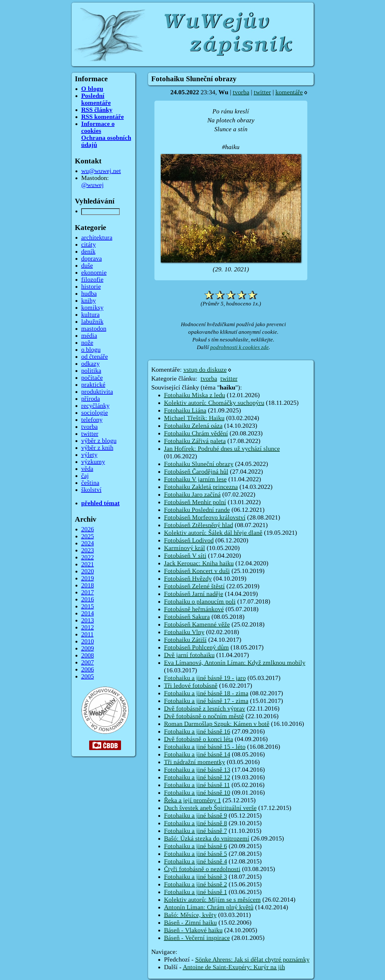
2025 (88, 536)
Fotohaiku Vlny (184, 632)
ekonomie (94, 273)
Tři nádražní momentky (195, 762)
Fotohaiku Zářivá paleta (195, 441)
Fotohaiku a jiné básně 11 (197, 785)
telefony (92, 420)
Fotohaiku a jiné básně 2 (196, 884)
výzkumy (93, 462)
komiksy (92, 308)
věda (87, 469)
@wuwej (93, 185)
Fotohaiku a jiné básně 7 (196, 831)
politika (91, 371)
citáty (89, 245)
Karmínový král (185, 548)
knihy (89, 301)
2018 (88, 585)
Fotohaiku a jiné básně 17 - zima (206, 701)
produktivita (97, 392)
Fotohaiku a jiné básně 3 (196, 877)
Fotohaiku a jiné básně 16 (197, 732)
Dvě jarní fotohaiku (189, 655)
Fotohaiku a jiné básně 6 (196, 846)
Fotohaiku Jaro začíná (192, 495)
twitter (262, 92)
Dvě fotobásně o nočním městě (204, 716)
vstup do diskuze (205, 370)
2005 (88, 676)
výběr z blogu (99, 441)
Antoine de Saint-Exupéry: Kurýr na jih (234, 967)
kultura (90, 315)
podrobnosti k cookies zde (239, 347)
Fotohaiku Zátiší (185, 640)
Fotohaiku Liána (185, 411)
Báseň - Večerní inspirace (197, 938)
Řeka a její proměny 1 (192, 800)
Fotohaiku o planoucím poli (200, 602)
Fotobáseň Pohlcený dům (196, 647)
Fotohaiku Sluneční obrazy (199, 464)
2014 (88, 613)
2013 (88, 620)
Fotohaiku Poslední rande (197, 510)
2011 (87, 634)
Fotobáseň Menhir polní (195, 502)
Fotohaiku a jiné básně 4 (196, 862)
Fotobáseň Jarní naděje (194, 594)
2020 (88, 571)
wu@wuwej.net (101, 171)
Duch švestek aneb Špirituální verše (210, 808)
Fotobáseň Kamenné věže (197, 625)
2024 (88, 543)
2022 (88, 557)
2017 (88, 592)
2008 (88, 655)
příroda (91, 399)
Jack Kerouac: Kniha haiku (199, 563)
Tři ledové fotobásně (191, 686)
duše (87, 266)
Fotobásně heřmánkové (194, 609)
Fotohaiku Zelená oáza (193, 426)
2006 (88, 669)
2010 (88, 641)
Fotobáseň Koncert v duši (197, 571)
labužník (92, 322)
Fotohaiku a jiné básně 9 (196, 816)
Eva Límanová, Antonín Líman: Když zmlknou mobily (235, 663)
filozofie (92, 280)
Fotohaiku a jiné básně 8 (196, 823)
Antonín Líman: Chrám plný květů (209, 907)
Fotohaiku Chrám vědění (196, 433)
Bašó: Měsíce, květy (190, 915)
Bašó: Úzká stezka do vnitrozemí (207, 839)
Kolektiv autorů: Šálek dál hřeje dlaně (213, 533)
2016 (88, 599)
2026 (88, 529)
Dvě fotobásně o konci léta (199, 739)
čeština (90, 483)
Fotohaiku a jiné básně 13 (197, 770)
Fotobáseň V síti (185, 556)
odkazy (90, 364)
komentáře (289, 92)
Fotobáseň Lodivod (189, 540)
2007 (88, 662)
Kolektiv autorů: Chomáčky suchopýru (214, 403)
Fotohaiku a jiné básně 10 (197, 793)
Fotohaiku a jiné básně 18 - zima (206, 693)
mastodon (94, 329)
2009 (88, 648)
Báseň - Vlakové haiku (193, 930)
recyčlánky (95, 406)
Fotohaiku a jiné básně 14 (197, 755)
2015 (88, 606)
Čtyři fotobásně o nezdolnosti (202, 869)
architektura (97, 238)
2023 (88, 550)
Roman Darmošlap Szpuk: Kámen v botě (217, 724)
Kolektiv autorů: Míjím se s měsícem (212, 900)
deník (88, 252)
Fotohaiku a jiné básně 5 (196, 854)
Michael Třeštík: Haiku (194, 418)
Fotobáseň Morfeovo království (205, 518)
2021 (88, 564)
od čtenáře (95, 357)
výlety (89, 455)
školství (91, 490)
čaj (85, 476)
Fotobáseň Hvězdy (188, 579)
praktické (93, 385)
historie (91, 287)
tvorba (241, 92)
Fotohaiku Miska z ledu (195, 395)
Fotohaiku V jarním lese (195, 479)
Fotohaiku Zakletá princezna (201, 487)
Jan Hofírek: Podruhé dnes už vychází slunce (222, 449)
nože (87, 343)
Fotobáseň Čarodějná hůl (196, 472)
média (89, 336)
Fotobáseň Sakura (187, 617)
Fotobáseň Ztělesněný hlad (199, 525)
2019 (88, 578)
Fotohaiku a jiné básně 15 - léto (205, 747)
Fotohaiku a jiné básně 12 (197, 777)
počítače (92, 378)
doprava (92, 259)
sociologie (95, 413)
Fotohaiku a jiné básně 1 (196, 892)
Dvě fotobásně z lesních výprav (205, 709)
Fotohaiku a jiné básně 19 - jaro (205, 678)
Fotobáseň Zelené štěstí (194, 586)
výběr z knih (97, 448)
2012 (88, 627)
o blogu (91, 350)
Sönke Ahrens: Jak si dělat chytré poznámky (252, 960)
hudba (89, 294)
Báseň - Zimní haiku (190, 923)
